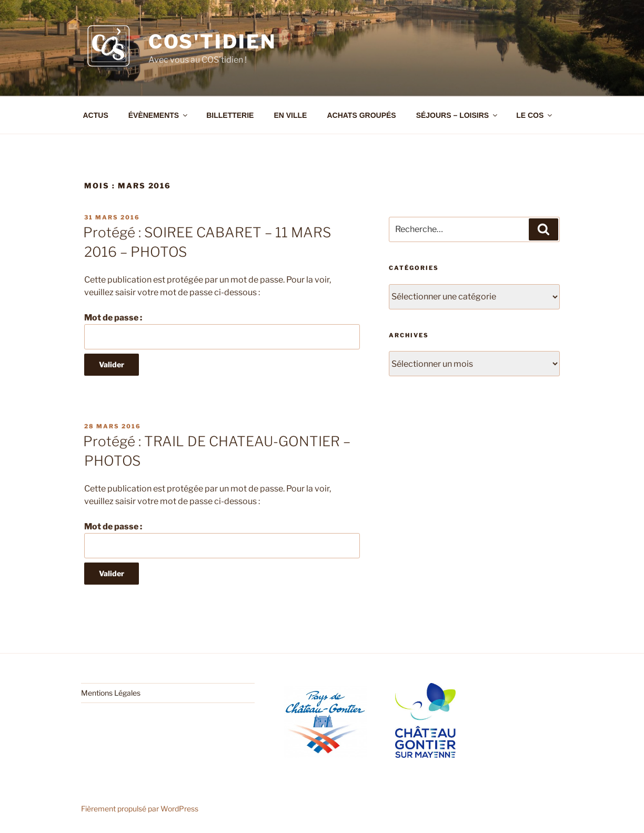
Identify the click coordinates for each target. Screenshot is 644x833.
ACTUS (96, 115)
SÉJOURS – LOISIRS (457, 115)
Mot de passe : (222, 331)
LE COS (535, 115)
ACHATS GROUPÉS (361, 115)
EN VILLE (290, 115)
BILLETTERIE (230, 115)
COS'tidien (212, 42)
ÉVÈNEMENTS (159, 115)
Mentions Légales (111, 693)
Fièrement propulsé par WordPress (140, 809)
